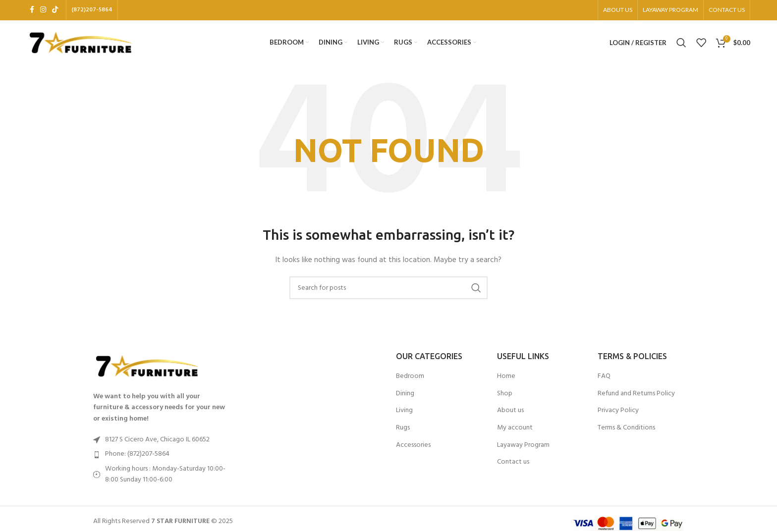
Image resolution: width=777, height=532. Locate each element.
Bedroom (410, 379)
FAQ (604, 379)
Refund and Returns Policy (636, 397)
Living (404, 414)
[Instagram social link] (43, 11)
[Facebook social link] (32, 11)
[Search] (681, 45)
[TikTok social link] (55, 11)
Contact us (513, 465)
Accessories (413, 448)
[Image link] (148, 369)
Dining (405, 397)
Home (506, 379)
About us (510, 414)
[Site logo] (81, 44)
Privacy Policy (618, 414)
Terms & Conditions (626, 431)
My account (515, 431)
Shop (505, 397)
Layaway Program (523, 448)
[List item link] (162, 458)
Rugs (403, 431)
